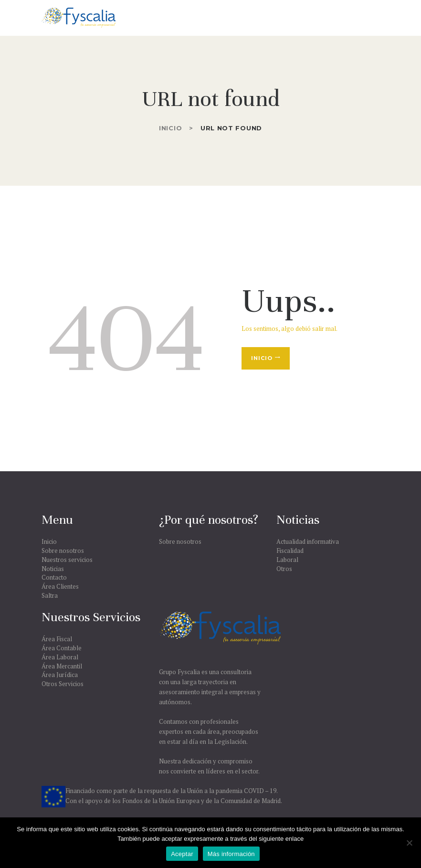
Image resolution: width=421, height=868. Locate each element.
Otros (284, 569)
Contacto (54, 577)
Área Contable (62, 648)
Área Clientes (60, 586)
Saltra (50, 595)
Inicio (170, 128)
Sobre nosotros (63, 550)
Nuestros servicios (67, 560)
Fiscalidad (290, 550)
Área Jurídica (60, 675)
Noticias (53, 569)
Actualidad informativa (308, 541)
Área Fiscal (57, 639)
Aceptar (182, 854)
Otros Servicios (63, 684)
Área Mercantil (62, 666)
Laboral (287, 560)
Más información (231, 854)
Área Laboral (60, 657)
